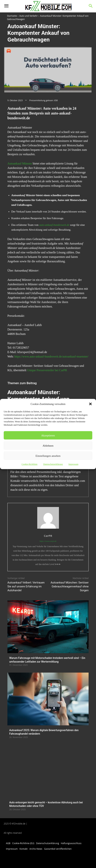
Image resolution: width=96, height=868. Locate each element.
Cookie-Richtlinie (29, 464)
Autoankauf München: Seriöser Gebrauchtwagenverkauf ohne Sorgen (70, 586)
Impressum (73, 464)
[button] (90, 404)
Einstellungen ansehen (48, 456)
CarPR (48, 536)
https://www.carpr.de (48, 541)
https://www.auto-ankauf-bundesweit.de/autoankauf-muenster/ (51, 356)
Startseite (12, 16)
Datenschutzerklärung (53, 464)
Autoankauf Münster (20, 163)
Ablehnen (48, 445)
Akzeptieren (48, 435)
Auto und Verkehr (28, 16)
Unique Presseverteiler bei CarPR (47, 370)
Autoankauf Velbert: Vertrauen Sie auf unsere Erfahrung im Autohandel (26, 586)
